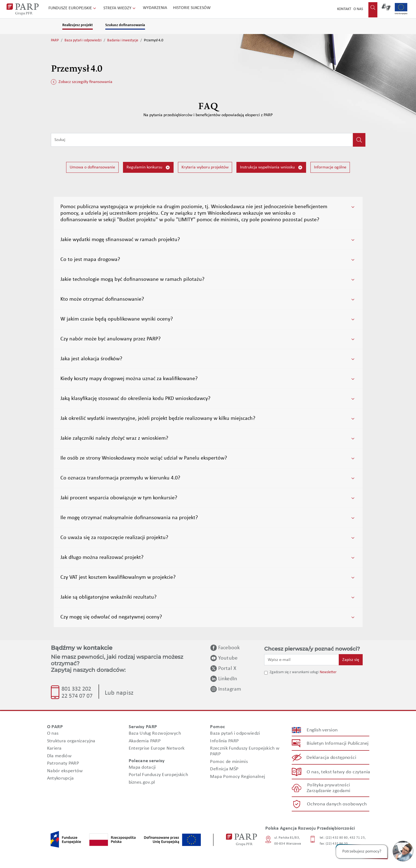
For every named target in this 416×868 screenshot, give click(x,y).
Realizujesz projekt (78, 25)
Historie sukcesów (192, 8)
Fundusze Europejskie (73, 8)
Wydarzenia (155, 8)
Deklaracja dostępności (331, 758)
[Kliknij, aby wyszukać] (359, 140)
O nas (358, 9)
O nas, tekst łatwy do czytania (338, 772)
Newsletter (328, 672)
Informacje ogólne (330, 167)
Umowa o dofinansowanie (92, 167)
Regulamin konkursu (148, 167)
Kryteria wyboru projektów (205, 167)
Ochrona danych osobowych (337, 804)
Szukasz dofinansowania (125, 25)
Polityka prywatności (328, 785)
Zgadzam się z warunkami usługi (294, 672)
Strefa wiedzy (120, 8)
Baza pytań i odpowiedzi (83, 40)
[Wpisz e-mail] (302, 660)
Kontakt (344, 9)
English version (322, 730)
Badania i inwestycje (123, 40)
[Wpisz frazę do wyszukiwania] (202, 140)
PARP (55, 40)
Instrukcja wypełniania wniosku (271, 167)
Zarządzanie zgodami (328, 791)
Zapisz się (351, 660)
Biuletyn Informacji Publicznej (338, 744)
